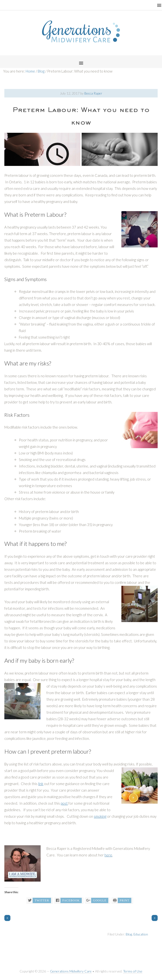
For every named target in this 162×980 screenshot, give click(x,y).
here (108, 855)
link (41, 784)
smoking (100, 816)
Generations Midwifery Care (71, 971)
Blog (129, 934)
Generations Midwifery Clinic (81, 31)
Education (141, 934)
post (64, 803)
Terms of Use (133, 971)
